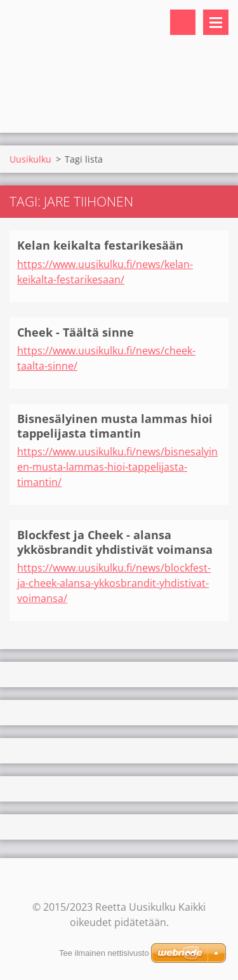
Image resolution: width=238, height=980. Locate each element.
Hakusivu (183, 22)
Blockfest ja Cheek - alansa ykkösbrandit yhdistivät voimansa (115, 542)
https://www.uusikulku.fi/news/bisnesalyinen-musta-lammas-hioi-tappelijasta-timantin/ (117, 467)
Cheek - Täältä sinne (76, 332)
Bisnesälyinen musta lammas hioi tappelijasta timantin (115, 426)
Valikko (216, 22)
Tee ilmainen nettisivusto (104, 953)
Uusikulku (30, 159)
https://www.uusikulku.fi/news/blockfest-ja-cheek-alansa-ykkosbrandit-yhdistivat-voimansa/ (114, 583)
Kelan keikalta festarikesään (100, 245)
